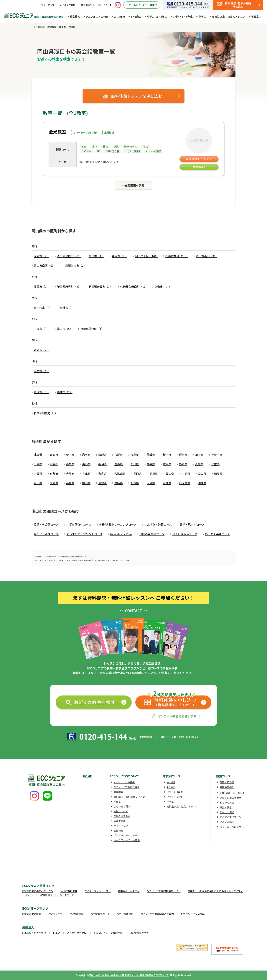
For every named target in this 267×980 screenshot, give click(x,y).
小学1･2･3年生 (175, 792)
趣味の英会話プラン (152, 534)
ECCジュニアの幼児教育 (126, 787)
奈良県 (102, 474)
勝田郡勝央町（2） (69, 287)
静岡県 (183, 464)
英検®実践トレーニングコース (118, 524)
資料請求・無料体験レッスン (129, 797)
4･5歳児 (171, 787)
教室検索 (75, 17)
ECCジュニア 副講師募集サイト (164, 891)
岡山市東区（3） (206, 256)
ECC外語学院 (77, 914)
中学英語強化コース (79, 524)
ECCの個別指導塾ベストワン (38, 891)
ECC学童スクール (100, 914)
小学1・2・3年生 (157, 17)
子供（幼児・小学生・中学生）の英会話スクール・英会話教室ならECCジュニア (129, 975)
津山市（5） (65, 329)
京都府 (54, 474)
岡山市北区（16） (146, 256)
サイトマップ (48, 5)
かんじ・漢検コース (46, 534)
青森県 (54, 455)
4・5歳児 (136, 17)
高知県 (70, 483)
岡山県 (170, 474)
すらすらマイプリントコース (84, 534)
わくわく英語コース (217, 534)
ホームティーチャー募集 (127, 840)
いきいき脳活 (227, 822)
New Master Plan (121, 534)
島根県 (154, 474)
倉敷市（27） (163, 287)
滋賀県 (38, 474)
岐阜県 (167, 464)
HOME (87, 776)
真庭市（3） (41, 392)
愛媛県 (54, 483)
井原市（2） (120, 256)
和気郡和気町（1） (46, 413)
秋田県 (70, 455)
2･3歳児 (171, 782)
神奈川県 (217, 455)
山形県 (102, 455)
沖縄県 (202, 483)
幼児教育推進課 (69, 891)
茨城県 (151, 455)
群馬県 (183, 455)
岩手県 (86, 455)
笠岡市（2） (41, 287)
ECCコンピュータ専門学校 (108, 933)
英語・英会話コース (46, 524)
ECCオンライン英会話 (193, 914)
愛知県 (199, 464)
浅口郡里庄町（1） (69, 256)
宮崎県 (167, 483)
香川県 (38, 483)
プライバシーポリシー (126, 835)
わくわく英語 (227, 803)
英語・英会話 (227, 782)
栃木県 (167, 455)
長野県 (86, 464)
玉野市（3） (41, 329)
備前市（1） (41, 371)
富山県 (119, 464)
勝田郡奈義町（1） (100, 287)
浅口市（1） (96, 256)
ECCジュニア (55, 914)
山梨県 (70, 464)
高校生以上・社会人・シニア (229, 17)
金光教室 (57, 132)
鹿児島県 (184, 483)
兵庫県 (86, 474)
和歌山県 (120, 474)
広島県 (186, 474)
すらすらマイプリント (232, 817)
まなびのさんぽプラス (232, 827)
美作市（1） (65, 392)
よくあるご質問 (68, 5)
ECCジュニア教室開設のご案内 (157, 914)
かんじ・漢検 (227, 812)
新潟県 (102, 464)
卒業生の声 (120, 821)
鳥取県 (137, 474)
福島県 (135, 455)
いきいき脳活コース (185, 534)
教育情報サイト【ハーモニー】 (97, 5)
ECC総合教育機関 (32, 914)
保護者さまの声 (122, 816)
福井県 (151, 464)
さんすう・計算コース (158, 524)
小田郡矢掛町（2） (74, 266)
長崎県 (119, 483)
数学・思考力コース (192, 524)
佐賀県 (102, 483)
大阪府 (70, 474)
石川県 (135, 464)
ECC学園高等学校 (139, 933)
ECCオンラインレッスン (98, 891)
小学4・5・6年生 (183, 17)
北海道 (38, 455)
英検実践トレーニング (232, 793)
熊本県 (135, 483)
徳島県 (218, 474)
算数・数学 (226, 807)
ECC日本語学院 (125, 914)
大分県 (151, 483)
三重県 (215, 464)
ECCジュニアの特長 (97, 17)
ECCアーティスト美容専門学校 (70, 933)
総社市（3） (67, 308)
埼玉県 (199, 455)
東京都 (54, 464)
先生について (121, 811)
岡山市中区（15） (177, 256)
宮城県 (119, 455)
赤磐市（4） (41, 256)
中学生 (202, 17)
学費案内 (256, 17)
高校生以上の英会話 (231, 798)
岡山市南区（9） (44, 266)
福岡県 (86, 483)
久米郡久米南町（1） (133, 287)
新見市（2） (41, 350)
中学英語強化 (227, 787)
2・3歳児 (120, 17)
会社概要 (118, 831)
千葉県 (38, 464)
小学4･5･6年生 (175, 797)
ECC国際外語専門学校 (34, 933)
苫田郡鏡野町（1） (92, 329)
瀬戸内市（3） (43, 308)
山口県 (202, 474)
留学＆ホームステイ (129, 891)
